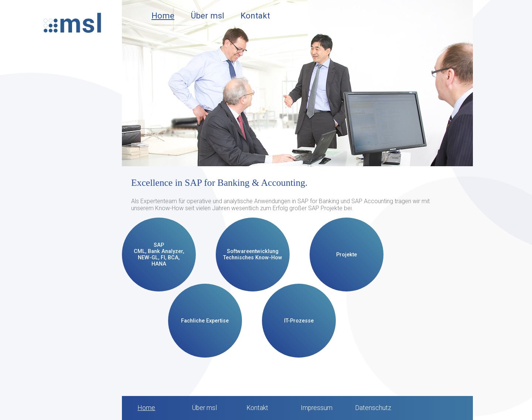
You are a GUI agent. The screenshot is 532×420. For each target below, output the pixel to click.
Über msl (207, 16)
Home (163, 16)
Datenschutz (373, 408)
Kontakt (255, 16)
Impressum (317, 408)
